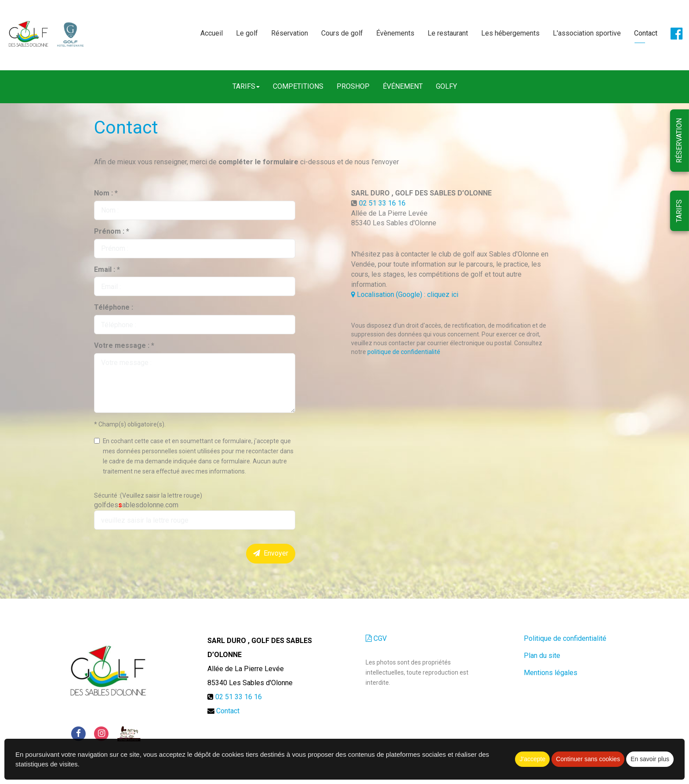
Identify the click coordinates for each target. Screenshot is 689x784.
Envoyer (271, 553)
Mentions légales (551, 673)
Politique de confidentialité (565, 638)
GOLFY (446, 86)
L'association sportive (587, 34)
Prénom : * (112, 231)
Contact (646, 34)
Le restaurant (448, 34)
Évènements (395, 34)
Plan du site (542, 656)
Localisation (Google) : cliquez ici (405, 294)
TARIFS (679, 211)
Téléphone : (114, 307)
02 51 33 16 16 (382, 203)
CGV (376, 638)
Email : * (107, 269)
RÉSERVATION (679, 141)
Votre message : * (124, 345)
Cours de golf (342, 34)
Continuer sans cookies (588, 759)
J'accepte (532, 759)
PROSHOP (353, 86)
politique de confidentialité (404, 352)
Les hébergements (510, 34)
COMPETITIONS (298, 86)
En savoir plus (650, 759)
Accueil (212, 34)
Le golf (247, 34)
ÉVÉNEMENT (403, 86)
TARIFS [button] (246, 86)
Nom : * (106, 193)
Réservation (290, 34)
